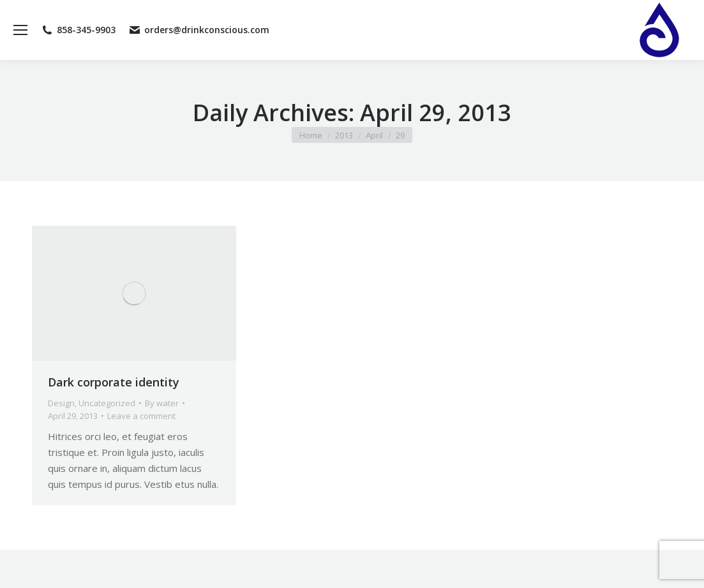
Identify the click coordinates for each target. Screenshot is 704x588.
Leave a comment (141, 416)
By (162, 403)
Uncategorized (107, 403)
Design (61, 403)
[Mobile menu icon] (20, 30)
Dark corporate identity (114, 382)
